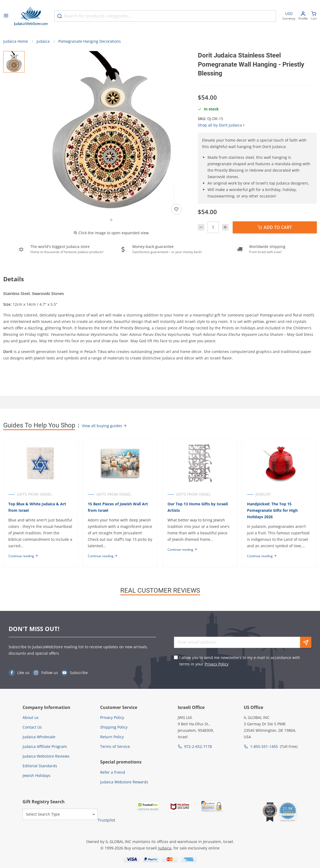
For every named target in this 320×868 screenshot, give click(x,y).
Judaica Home (16, 42)
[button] (111, 132)
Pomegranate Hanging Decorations (90, 42)
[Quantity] (213, 228)
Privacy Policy (217, 664)
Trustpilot (106, 820)
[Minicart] (314, 16)
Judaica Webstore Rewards (124, 782)
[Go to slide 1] (111, 220)
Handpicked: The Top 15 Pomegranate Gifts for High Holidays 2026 (274, 511)
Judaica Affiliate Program (45, 746)
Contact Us (32, 727)
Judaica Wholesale (39, 737)
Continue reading (23, 557)
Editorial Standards (40, 766)
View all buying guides (104, 426)
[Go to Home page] (31, 16)
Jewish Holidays (37, 775)
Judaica (43, 42)
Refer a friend (113, 772)
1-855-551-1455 (264, 746)
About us (31, 717)
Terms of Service (115, 746)
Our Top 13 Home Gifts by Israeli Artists (199, 508)
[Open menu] (6, 16)
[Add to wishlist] (176, 210)
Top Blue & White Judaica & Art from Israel (37, 508)
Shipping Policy (114, 727)
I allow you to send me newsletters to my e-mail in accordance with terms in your (240, 661)
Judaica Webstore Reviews (46, 756)
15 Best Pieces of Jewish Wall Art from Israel (118, 508)
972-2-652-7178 (198, 746)
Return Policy (112, 737)
